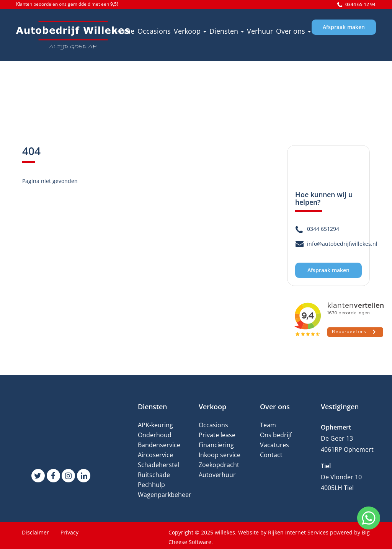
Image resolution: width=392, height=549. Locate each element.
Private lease (217, 435)
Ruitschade (154, 475)
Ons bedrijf (276, 435)
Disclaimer (35, 532)
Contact (271, 455)
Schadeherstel (158, 465)
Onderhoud (155, 435)
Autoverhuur (217, 475)
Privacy (69, 532)
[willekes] (73, 35)
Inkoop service (220, 455)
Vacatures (274, 445)
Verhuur (260, 31)
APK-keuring (155, 425)
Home (125, 31)
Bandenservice (159, 445)
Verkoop (190, 31)
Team (268, 425)
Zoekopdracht (219, 465)
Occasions (154, 31)
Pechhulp (151, 485)
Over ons (293, 31)
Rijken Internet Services (298, 532)
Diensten (227, 31)
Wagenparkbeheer (165, 495)
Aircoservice (155, 455)
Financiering (216, 445)
